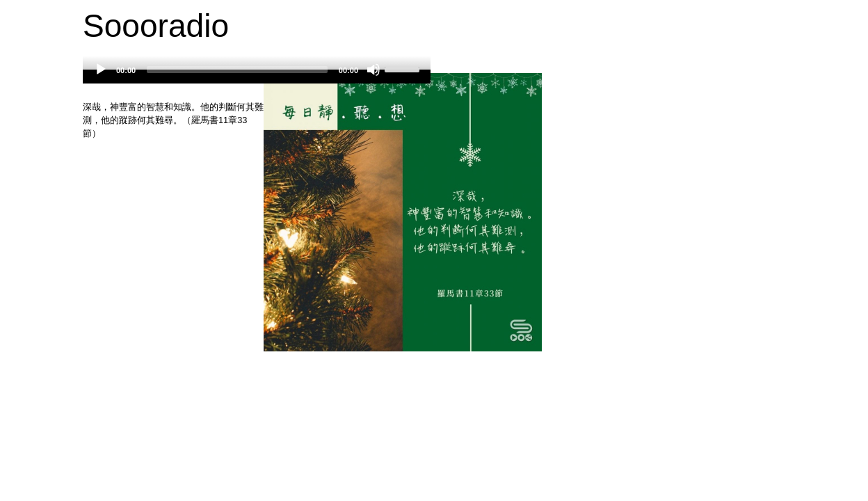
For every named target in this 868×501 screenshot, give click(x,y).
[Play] (101, 70)
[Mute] (373, 70)
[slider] (237, 70)
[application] (257, 77)
